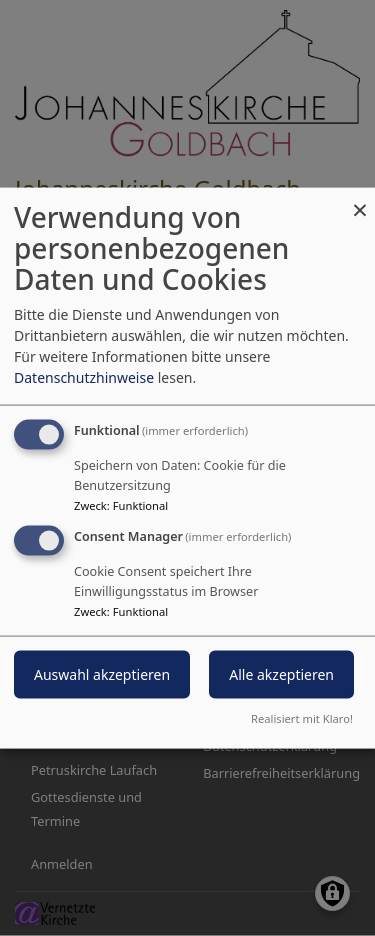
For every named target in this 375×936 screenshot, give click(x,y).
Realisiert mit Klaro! (302, 717)
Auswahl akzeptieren (102, 674)
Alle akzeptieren (281, 674)
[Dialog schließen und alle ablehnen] (360, 200)
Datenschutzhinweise (84, 377)
